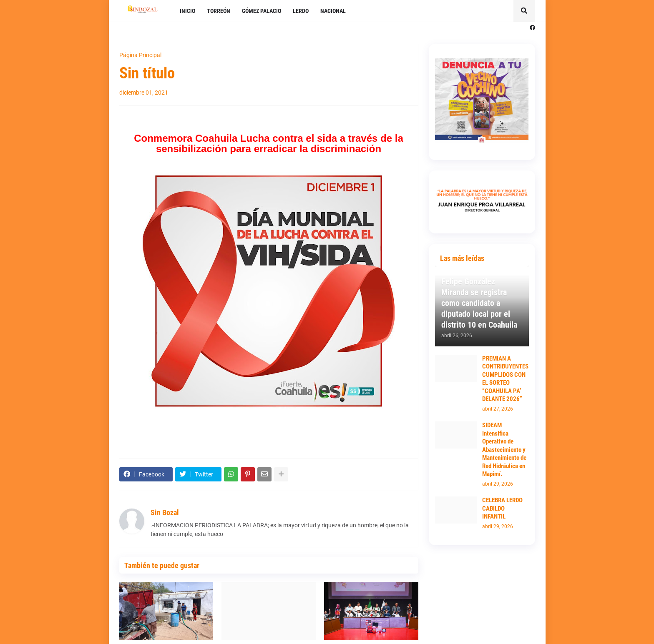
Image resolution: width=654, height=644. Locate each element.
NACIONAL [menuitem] (333, 11)
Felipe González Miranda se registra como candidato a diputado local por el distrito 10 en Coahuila (479, 303)
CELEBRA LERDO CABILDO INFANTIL (502, 508)
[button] (524, 11)
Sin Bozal (165, 512)
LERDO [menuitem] (301, 11)
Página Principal (140, 55)
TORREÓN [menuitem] (219, 11)
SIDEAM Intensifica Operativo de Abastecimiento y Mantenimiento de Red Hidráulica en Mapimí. (504, 450)
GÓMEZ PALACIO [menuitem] (262, 11)
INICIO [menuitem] (187, 11)
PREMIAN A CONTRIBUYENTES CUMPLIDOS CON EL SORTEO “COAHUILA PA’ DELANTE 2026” (505, 379)
